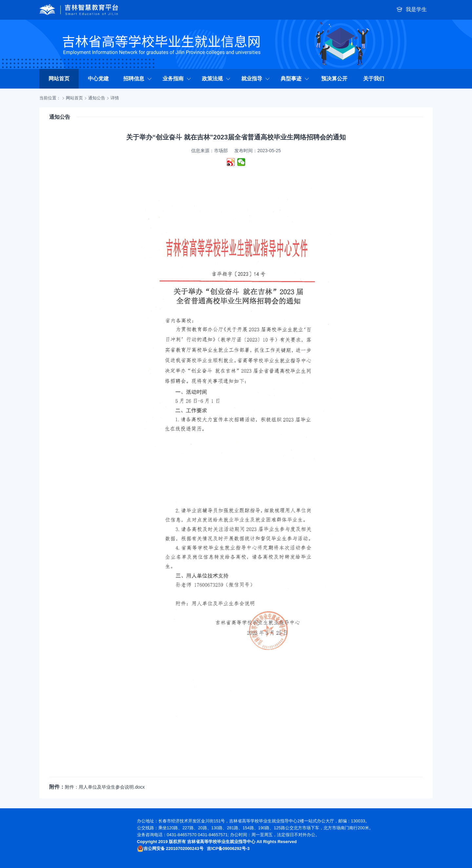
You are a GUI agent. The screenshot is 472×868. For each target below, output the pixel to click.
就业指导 (256, 79)
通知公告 (97, 98)
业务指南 (177, 79)
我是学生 (412, 10)
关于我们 (374, 79)
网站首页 (59, 79)
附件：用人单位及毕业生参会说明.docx (105, 787)
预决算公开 (334, 79)
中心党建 (98, 79)
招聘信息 (138, 79)
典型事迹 (295, 79)
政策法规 (216, 79)
